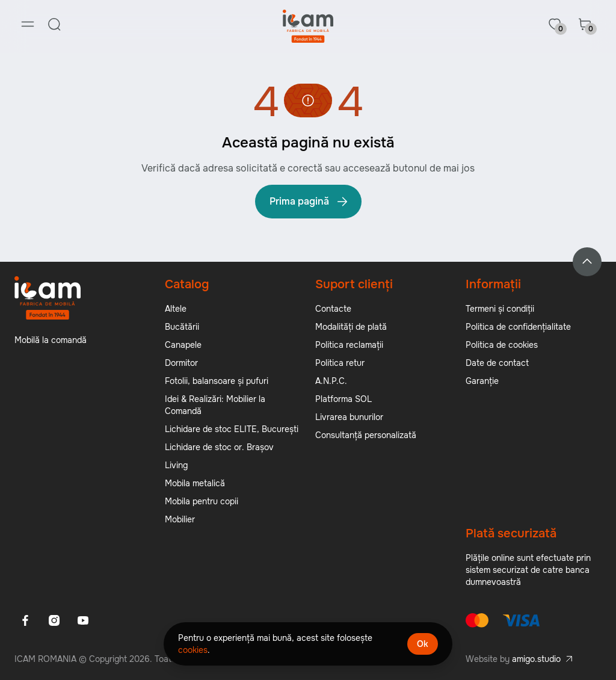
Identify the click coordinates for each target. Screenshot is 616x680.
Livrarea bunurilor (349, 418)
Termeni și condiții (500, 309)
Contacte (333, 309)
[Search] (54, 24)
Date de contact (497, 363)
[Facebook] (25, 621)
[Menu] (28, 24)
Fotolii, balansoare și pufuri (217, 382)
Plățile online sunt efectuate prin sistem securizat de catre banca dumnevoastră (528, 570)
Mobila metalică (195, 484)
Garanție (482, 382)
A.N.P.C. (331, 382)
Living (176, 466)
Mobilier (180, 520)
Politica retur (340, 363)
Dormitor (181, 363)
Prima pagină (310, 202)
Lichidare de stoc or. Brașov (219, 448)
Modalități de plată (351, 327)
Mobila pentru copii (202, 502)
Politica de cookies (502, 345)
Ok (423, 644)
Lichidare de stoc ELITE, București (232, 430)
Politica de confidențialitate (518, 327)
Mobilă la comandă (51, 341)
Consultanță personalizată (366, 436)
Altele (176, 309)
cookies (193, 650)
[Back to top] (587, 262)
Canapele (183, 345)
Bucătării (182, 327)
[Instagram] (54, 621)
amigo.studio (536, 660)
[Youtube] (83, 621)
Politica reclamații (349, 345)
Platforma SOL (343, 400)
